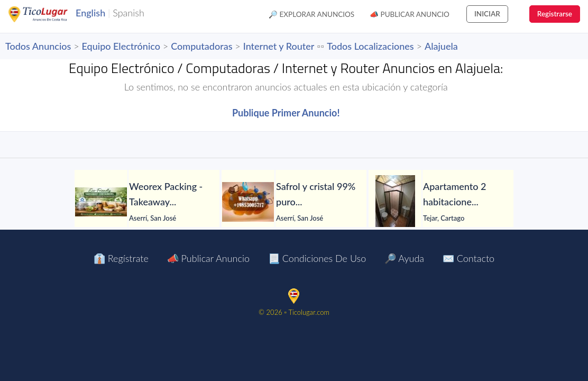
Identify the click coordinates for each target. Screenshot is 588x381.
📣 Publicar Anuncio (410, 14)
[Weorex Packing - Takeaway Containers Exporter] (101, 202)
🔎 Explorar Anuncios (311, 14)
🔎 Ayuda (404, 258)
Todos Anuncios (38, 46)
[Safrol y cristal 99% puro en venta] (248, 202)
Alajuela (441, 46)
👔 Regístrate (121, 258)
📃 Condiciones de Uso (317, 258)
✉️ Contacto (468, 258)
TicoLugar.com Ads (49, 14)
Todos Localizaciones (370, 46)
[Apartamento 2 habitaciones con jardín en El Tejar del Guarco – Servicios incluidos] (395, 202)
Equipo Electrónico (121, 46)
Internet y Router (279, 46)
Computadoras (201, 46)
